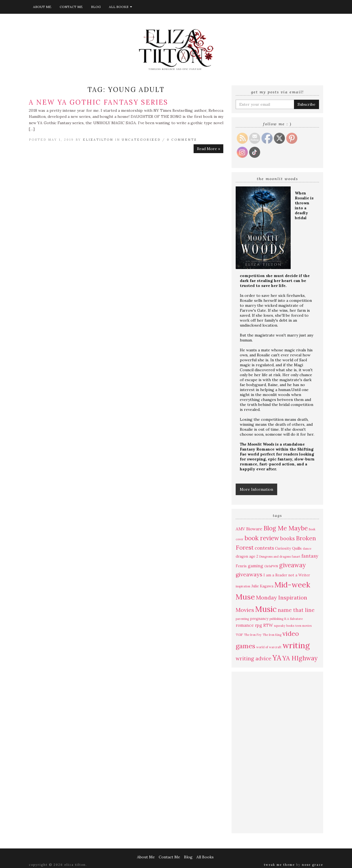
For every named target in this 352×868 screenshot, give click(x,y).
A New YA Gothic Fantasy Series (99, 102)
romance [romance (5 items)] (245, 625)
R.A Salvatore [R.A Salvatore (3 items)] (294, 619)
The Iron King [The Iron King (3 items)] (272, 635)
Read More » (208, 149)
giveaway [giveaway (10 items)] (292, 565)
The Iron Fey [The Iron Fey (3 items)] (253, 635)
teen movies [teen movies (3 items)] (303, 626)
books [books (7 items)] (288, 538)
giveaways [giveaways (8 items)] (249, 574)
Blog (96, 7)
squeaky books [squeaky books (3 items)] (284, 626)
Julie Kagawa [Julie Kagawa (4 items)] (262, 586)
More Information (256, 489)
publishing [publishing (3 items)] (276, 619)
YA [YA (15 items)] (277, 658)
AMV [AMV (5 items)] (240, 529)
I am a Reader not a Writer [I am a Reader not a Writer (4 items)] (287, 575)
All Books (120, 7)
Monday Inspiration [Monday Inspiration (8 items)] (282, 597)
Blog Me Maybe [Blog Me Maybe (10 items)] (286, 528)
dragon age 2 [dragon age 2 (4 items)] (247, 556)
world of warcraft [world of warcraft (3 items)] (269, 647)
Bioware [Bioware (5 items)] (254, 529)
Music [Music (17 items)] (266, 609)
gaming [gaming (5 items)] (255, 566)
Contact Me (71, 7)
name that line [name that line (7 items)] (296, 610)
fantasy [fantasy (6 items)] (310, 556)
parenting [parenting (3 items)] (242, 619)
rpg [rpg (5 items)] (258, 625)
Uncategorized (141, 140)
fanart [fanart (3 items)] (296, 557)
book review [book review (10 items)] (262, 538)
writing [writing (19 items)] (296, 645)
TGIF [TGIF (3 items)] (239, 635)
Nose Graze (313, 865)
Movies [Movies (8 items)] (245, 610)
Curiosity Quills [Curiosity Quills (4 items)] (288, 548)
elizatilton (98, 140)
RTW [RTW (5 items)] (268, 625)
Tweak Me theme (279, 865)
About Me (42, 7)
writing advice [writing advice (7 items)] (254, 658)
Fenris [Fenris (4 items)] (241, 566)
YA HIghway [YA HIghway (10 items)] (300, 658)
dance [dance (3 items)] (307, 549)
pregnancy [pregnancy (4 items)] (259, 619)
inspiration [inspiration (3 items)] (243, 586)
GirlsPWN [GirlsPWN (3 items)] (271, 566)
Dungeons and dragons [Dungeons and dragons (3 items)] (275, 557)
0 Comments (182, 140)
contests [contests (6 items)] (264, 548)
